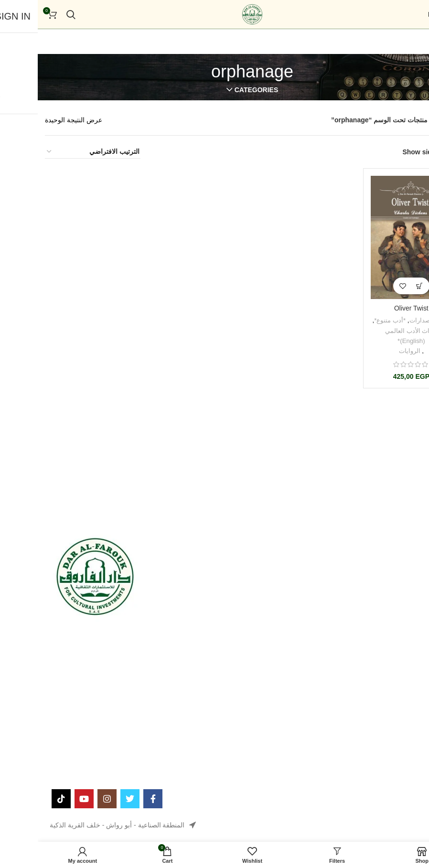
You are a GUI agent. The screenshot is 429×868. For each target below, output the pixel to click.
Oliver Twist (374, 309)
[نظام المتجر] (55, 152)
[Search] (33, 14)
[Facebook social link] (115, 799)
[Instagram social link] (69, 799)
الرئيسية (409, 120)
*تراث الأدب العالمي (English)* (374, 335)
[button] (382, 286)
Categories (219, 90)
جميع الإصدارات (392, 320)
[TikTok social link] (23, 799)
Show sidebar (386, 152)
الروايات (372, 350)
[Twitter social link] (92, 799)
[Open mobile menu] (406, 14)
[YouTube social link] (46, 799)
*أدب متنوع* (352, 320)
